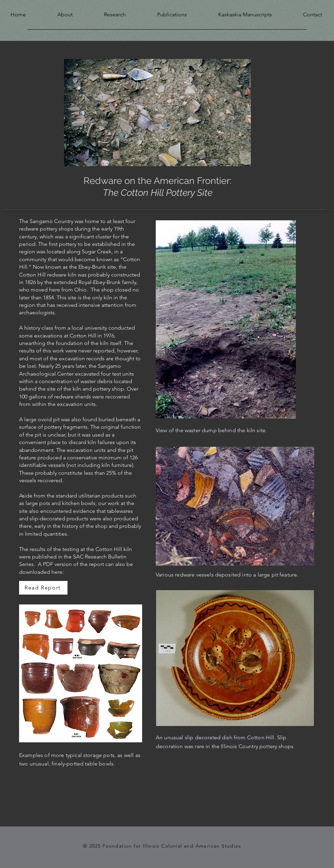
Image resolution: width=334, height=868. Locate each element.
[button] (54, 13)
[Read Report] (43, 588)
